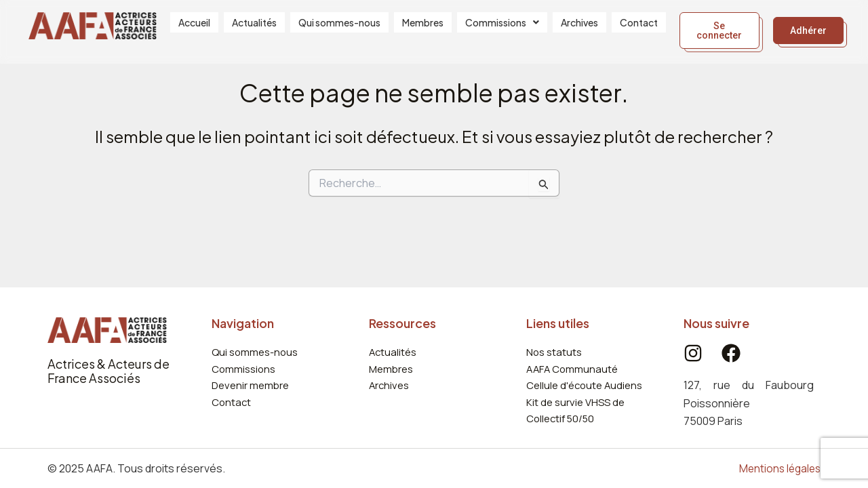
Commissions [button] (502, 28)
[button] (502, 28)
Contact (639, 28)
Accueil (194, 28)
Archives (579, 28)
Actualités (254, 28)
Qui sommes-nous (339, 28)
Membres (423, 28)
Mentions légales (778, 468)
